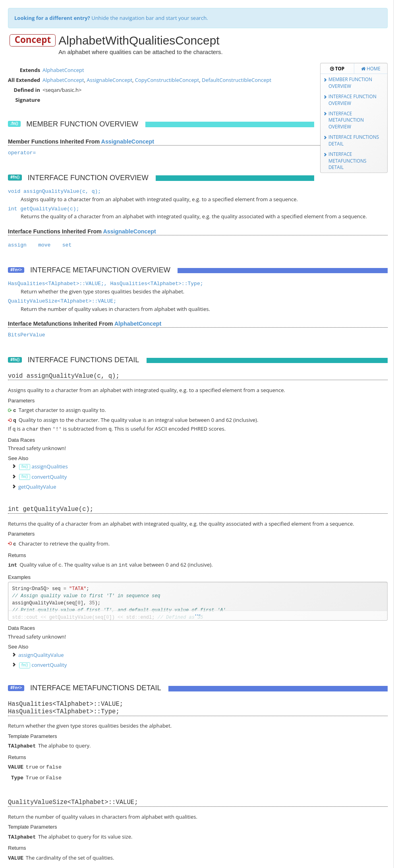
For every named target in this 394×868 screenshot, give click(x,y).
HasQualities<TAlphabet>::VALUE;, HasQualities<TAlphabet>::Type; (105, 284)
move (44, 245)
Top (337, 68)
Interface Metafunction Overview (346, 120)
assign (17, 245)
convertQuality (49, 476)
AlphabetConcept (63, 70)
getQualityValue (37, 486)
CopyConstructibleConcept (167, 80)
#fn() (15, 177)
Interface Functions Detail (354, 140)
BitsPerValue (27, 335)
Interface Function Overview (352, 100)
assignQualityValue (41, 653)
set (67, 245)
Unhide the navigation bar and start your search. (111, 18)
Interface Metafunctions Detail (348, 160)
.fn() (14, 123)
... (198, 613)
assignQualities (49, 466)
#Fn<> (16, 270)
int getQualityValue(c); (43, 209)
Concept (33, 40)
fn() (25, 466)
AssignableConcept (109, 80)
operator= (22, 153)
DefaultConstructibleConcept (237, 80)
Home (371, 68)
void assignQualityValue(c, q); (54, 191)
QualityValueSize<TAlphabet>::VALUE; (62, 301)
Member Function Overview (350, 83)
